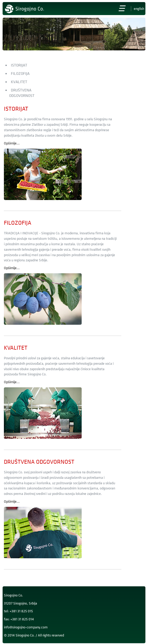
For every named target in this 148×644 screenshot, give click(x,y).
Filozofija (20, 74)
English (139, 9)
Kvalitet (19, 82)
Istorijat (19, 65)
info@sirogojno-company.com (26, 627)
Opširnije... (12, 143)
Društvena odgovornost (39, 462)
